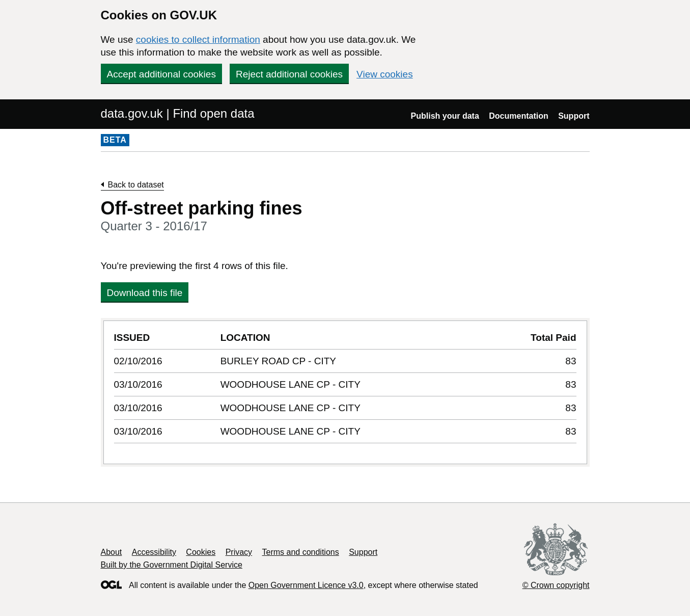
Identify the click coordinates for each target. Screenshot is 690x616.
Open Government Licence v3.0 (306, 585)
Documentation (518, 116)
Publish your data (445, 116)
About (112, 552)
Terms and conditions (301, 552)
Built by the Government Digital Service (172, 565)
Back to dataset (136, 185)
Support (574, 116)
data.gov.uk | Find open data (178, 113)
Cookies (201, 552)
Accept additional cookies (161, 74)
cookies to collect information (198, 39)
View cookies (385, 74)
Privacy (239, 552)
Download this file (145, 293)
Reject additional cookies (289, 74)
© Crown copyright (556, 585)
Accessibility (154, 552)
